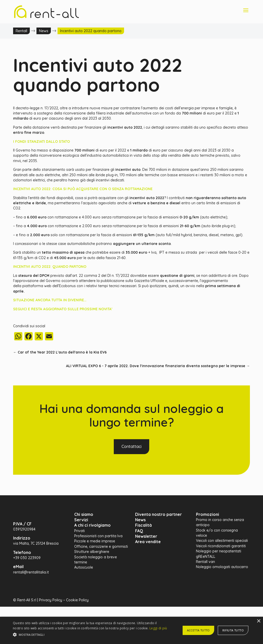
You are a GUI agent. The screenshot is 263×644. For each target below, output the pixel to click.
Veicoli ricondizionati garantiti (221, 546)
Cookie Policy (77, 600)
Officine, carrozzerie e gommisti (101, 546)
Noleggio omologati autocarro (222, 567)
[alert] (131, 630)
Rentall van (205, 562)
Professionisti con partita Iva (98, 536)
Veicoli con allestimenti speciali (222, 541)
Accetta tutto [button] (198, 630)
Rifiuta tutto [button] (233, 630)
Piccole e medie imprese (95, 541)
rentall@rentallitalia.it (31, 572)
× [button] (259, 621)
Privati (79, 531)
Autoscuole (84, 567)
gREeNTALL (206, 557)
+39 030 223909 (27, 558)
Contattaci (131, 446)
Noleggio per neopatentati (219, 551)
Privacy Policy (51, 600)
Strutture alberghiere (92, 552)
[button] (90, 635)
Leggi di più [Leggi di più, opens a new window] (158, 628)
